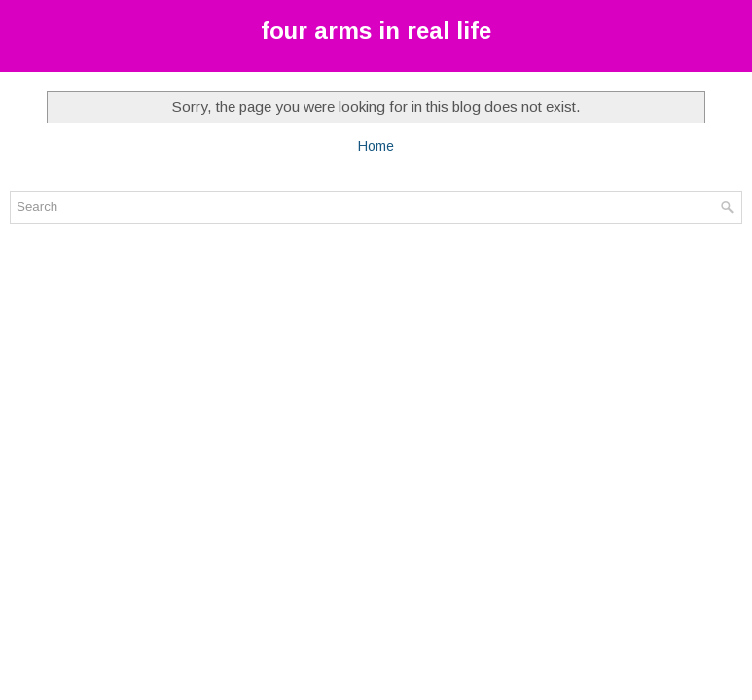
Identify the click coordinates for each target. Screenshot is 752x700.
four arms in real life (376, 31)
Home (376, 146)
